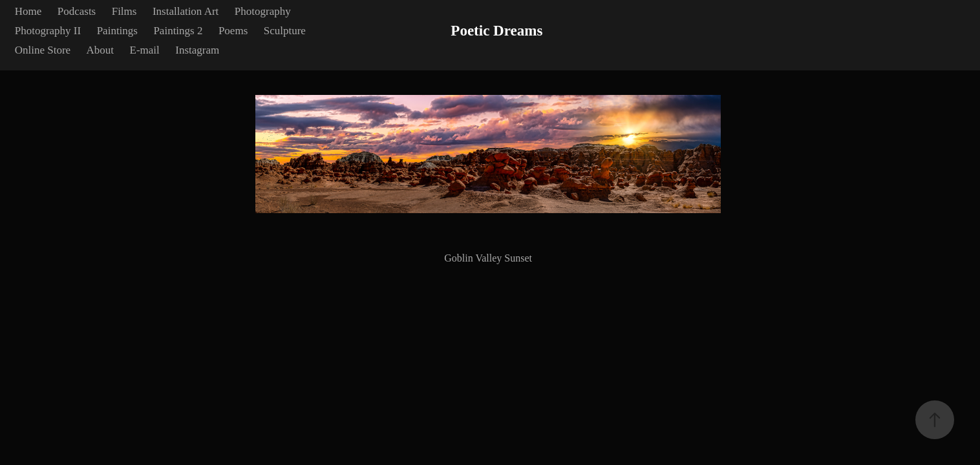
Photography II (48, 31)
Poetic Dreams (496, 31)
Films (124, 11)
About (101, 50)
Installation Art (186, 11)
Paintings (117, 31)
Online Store (43, 50)
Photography (263, 11)
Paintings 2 (178, 31)
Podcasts (77, 11)
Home (28, 11)
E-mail (145, 50)
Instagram (197, 50)
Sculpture (285, 31)
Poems (233, 31)
